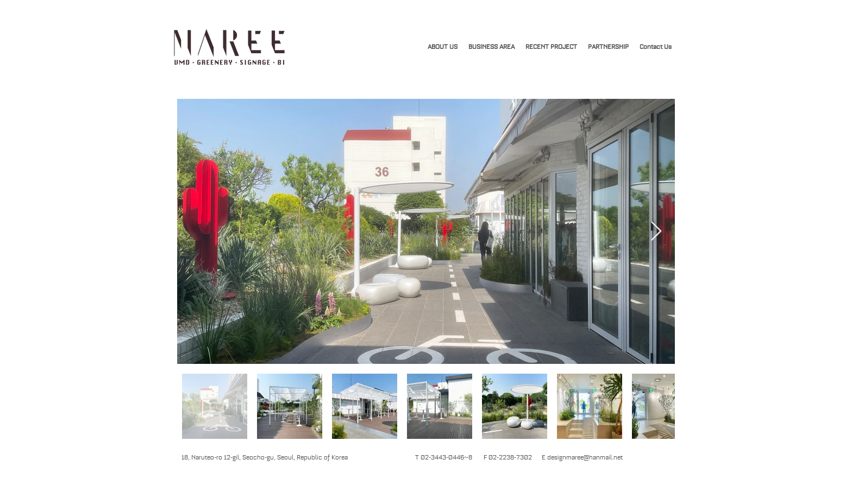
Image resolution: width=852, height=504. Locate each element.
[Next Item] (656, 232)
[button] (551, 47)
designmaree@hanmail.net (585, 457)
